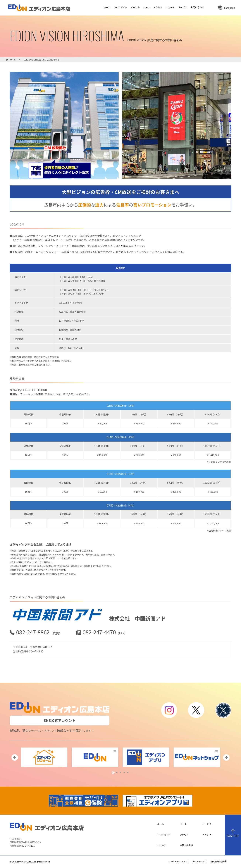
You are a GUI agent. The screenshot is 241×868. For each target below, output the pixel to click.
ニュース (170, 7)
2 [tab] (117, 773)
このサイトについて (178, 861)
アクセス (158, 7)
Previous (15, 757)
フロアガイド (120, 7)
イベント (135, 7)
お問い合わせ (197, 7)
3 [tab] (120, 773)
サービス (183, 7)
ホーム (107, 7)
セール (147, 7)
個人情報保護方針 (219, 861)
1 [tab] (113, 773)
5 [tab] (128, 773)
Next (226, 757)
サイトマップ (198, 861)
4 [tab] (124, 773)
